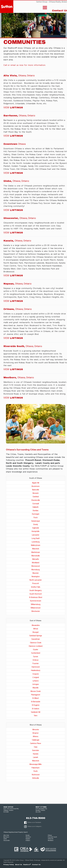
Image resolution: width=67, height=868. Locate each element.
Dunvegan (36, 514)
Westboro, (19, 377)
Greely (36, 524)
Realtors (27, 865)
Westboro (51, 840)
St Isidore (36, 709)
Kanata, (17, 241)
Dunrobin (36, 750)
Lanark (36, 757)
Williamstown (36, 608)
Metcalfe (36, 559)
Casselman (36, 639)
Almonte (36, 730)
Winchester (36, 611)
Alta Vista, (19, 76)
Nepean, (17, 284)
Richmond (36, 775)
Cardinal (36, 497)
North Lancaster (36, 580)
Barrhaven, (19, 116)
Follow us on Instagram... (35, 826)
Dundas (36, 511)
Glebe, (16, 181)
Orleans (28, 840)
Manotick (36, 549)
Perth (36, 771)
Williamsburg (36, 604)
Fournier (36, 663)
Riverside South (52, 837)
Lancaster (36, 535)
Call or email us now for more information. (25, 65)
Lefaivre (36, 681)
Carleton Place (36, 743)
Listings (13, 108)
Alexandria (36, 625)
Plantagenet (36, 695)
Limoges (36, 684)
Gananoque (36, 521)
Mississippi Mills (36, 764)
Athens (36, 736)
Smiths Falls (36, 587)
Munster (36, 573)
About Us (19, 865)
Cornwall (36, 504)
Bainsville (36, 490)
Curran (36, 657)
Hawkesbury (36, 670)
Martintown (36, 552)
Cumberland (36, 653)
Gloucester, (20, 218)
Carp (36, 747)
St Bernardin (36, 702)
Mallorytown (36, 545)
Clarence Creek (36, 643)
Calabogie (36, 740)
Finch (36, 518)
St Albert (36, 698)
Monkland (36, 563)
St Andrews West (36, 597)
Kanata (36, 754)
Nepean (28, 839)
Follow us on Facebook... (35, 822)
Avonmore (36, 486)
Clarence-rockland (36, 646)
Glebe (5, 839)
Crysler (36, 650)
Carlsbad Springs (36, 636)
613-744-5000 (36, 818)
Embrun (36, 660)
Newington (36, 577)
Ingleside (36, 528)
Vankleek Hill (36, 712)
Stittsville (36, 778)
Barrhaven (6, 837)
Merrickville (36, 556)
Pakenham (36, 768)
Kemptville (36, 531)
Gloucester (7, 840)
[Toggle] (45, 8)
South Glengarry (36, 590)
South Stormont (36, 594)
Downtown (15, 144)
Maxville (36, 688)
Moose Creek (36, 691)
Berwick (36, 493)
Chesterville (36, 500)
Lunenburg (36, 542)
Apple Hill (36, 483)
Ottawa (50, 835)
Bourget (36, 632)
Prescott (36, 583)
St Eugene (36, 705)
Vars (36, 716)
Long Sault (36, 538)
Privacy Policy (9, 865)
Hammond (36, 667)
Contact (36, 865)
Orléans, (18, 309)
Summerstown (36, 601)
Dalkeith (36, 507)
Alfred (36, 629)
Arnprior (36, 733)
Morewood (36, 566)
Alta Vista (6, 835)
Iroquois (36, 674)
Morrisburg (36, 570)
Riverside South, (23, 346)
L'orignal (36, 677)
